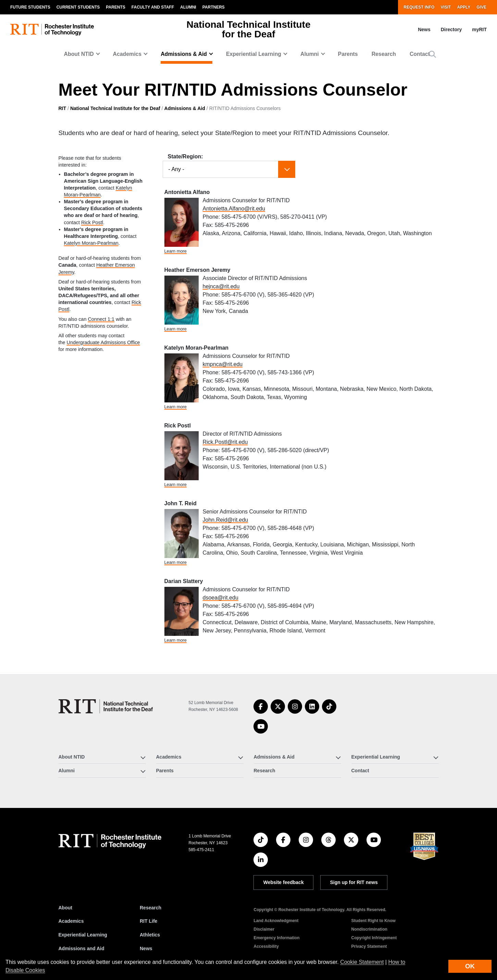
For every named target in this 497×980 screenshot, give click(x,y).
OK (470, 966)
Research (384, 54)
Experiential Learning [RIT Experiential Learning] (83, 935)
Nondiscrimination (369, 929)
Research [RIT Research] (151, 908)
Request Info (419, 7)
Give (481, 7)
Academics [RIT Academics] (71, 921)
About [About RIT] (65, 908)
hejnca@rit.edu (221, 286)
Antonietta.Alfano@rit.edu (234, 209)
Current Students (78, 7)
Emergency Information (276, 938)
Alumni (188, 7)
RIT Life (148, 921)
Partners (214, 7)
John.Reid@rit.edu (226, 520)
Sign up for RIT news (354, 882)
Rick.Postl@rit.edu (225, 442)
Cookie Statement (362, 962)
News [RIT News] (146, 948)
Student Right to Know (373, 921)
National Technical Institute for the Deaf (115, 108)
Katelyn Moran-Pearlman (91, 243)
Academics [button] (127, 54)
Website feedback (284, 882)
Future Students (30, 7)
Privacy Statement (369, 946)
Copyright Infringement (374, 938)
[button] (432, 54)
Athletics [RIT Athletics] (150, 935)
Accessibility (266, 946)
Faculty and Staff (153, 7)
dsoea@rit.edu (221, 598)
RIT (63, 108)
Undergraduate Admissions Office (103, 342)
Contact (420, 54)
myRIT (479, 29)
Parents (115, 7)
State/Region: (185, 156)
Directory (451, 29)
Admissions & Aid (185, 108)
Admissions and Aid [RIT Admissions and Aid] (82, 948)
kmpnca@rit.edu (223, 364)
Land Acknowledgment (276, 921)
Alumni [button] (310, 54)
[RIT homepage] (52, 30)
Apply (464, 7)
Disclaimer (264, 929)
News (424, 29)
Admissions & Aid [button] (184, 54)
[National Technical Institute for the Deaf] (106, 706)
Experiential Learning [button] (254, 54)
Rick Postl (92, 222)
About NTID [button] (79, 54)
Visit (446, 7)
